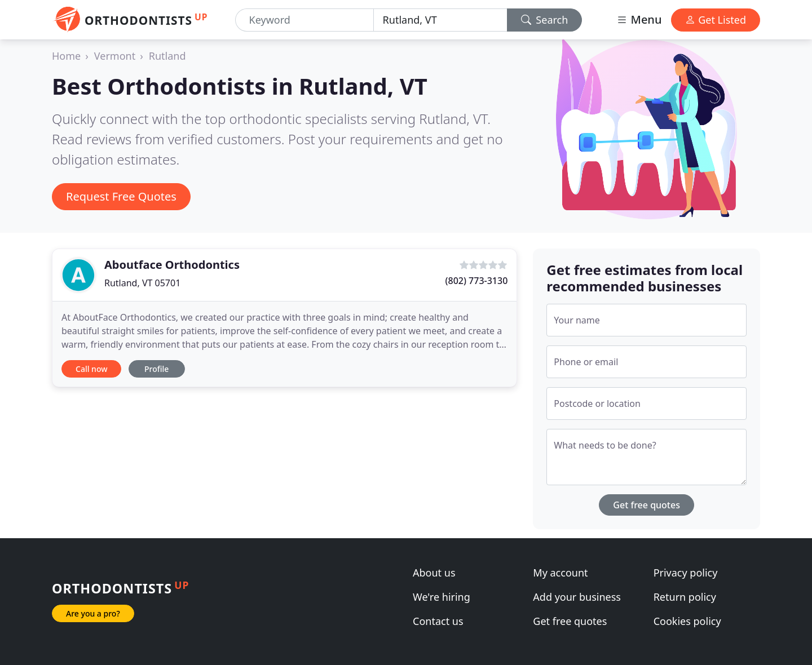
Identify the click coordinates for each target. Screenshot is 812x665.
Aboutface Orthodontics (172, 265)
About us (434, 573)
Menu (639, 19)
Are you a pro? (93, 613)
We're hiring (442, 597)
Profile (156, 369)
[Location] (440, 20)
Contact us (438, 621)
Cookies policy (687, 621)
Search (545, 20)
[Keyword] (304, 20)
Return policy (685, 597)
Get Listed (716, 20)
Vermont (115, 56)
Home (66, 56)
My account (560, 573)
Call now (91, 369)
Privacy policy (686, 573)
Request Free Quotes (121, 196)
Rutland (167, 56)
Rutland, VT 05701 (142, 283)
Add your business (577, 597)
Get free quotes (646, 505)
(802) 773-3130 (477, 281)
